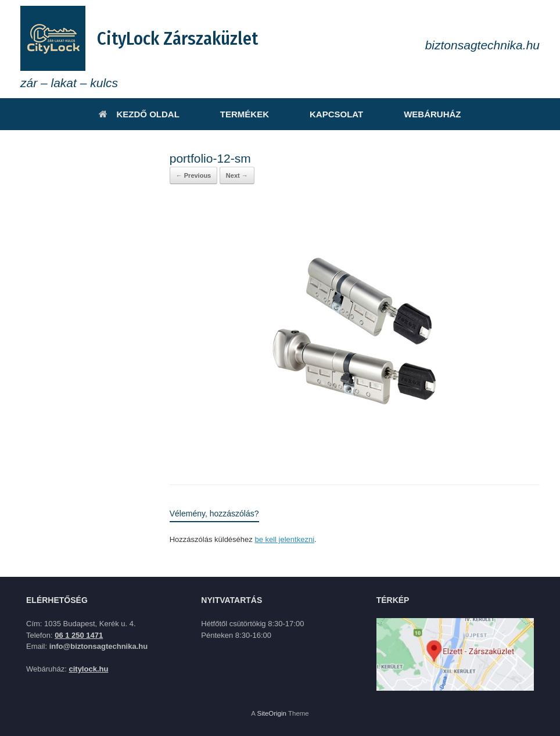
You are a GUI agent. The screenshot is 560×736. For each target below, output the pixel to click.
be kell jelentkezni (284, 539)
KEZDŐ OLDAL (139, 114)
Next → (237, 175)
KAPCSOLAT (336, 114)
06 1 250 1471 (79, 635)
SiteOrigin (272, 713)
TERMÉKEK (245, 114)
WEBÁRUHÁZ (432, 114)
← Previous (194, 175)
